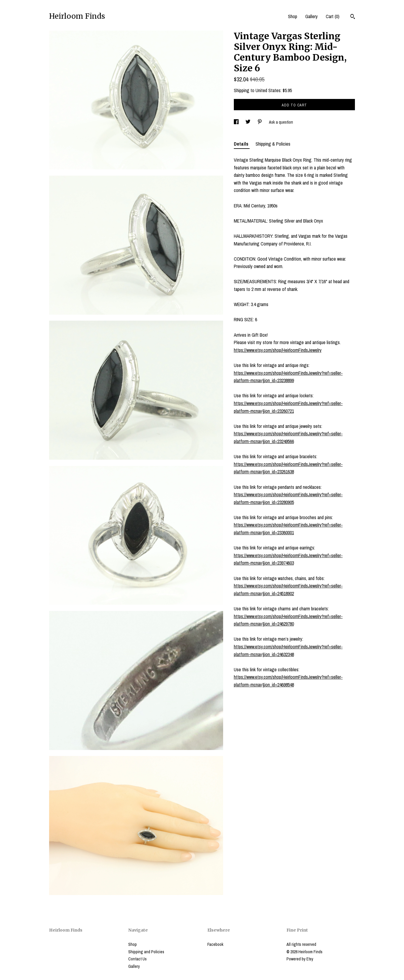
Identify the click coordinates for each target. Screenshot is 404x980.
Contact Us (137, 959)
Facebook (215, 944)
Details (242, 144)
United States (268, 90)
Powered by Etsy (300, 959)
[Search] (353, 17)
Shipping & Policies (273, 144)
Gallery (311, 16)
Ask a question (281, 122)
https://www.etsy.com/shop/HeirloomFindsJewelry (278, 350)
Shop (293, 16)
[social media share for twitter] (248, 122)
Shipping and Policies (146, 952)
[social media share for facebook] (237, 122)
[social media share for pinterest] (260, 122)
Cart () (333, 16)
